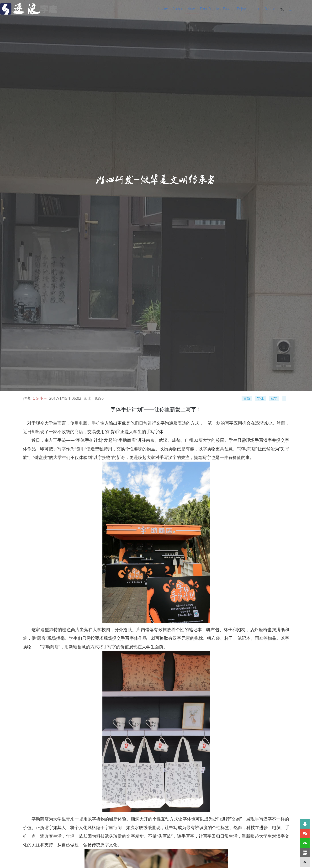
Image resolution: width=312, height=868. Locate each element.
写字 (274, 398)
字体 (260, 398)
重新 (247, 398)
